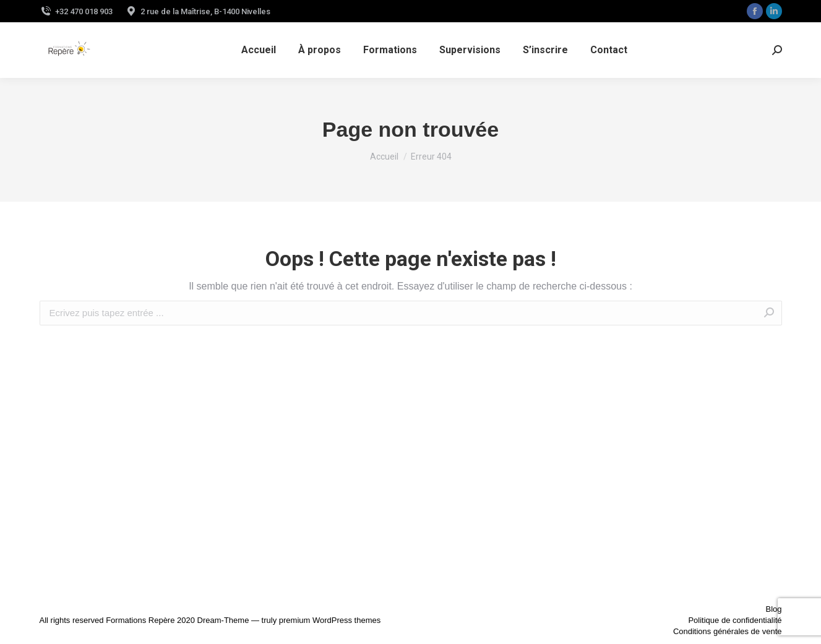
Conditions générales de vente (728, 631)
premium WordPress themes (330, 620)
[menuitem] (259, 50)
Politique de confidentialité (735, 620)
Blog (773, 609)
